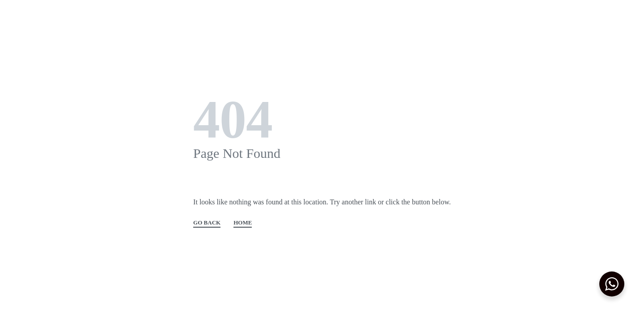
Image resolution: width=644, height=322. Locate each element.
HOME (243, 223)
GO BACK (207, 223)
